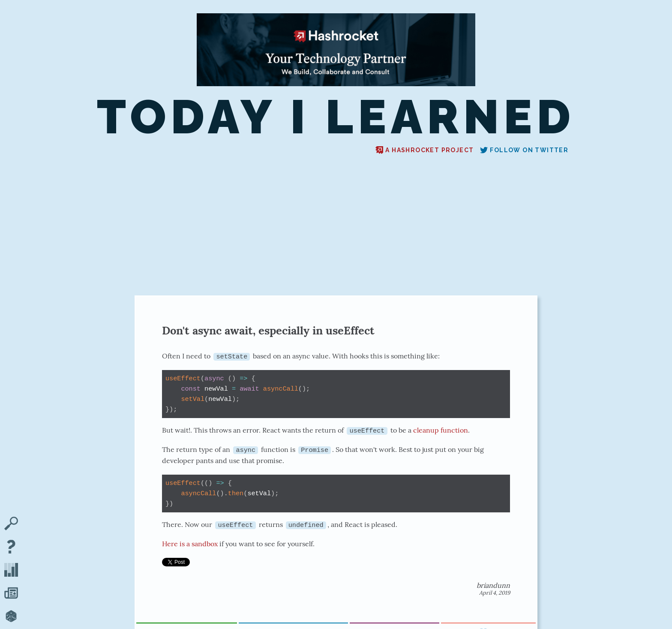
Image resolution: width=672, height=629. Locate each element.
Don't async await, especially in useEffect (268, 330)
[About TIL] (11, 548)
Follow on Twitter (524, 150)
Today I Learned (336, 117)
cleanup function (441, 430)
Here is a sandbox (190, 543)
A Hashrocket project (424, 150)
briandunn (493, 585)
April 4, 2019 (495, 592)
